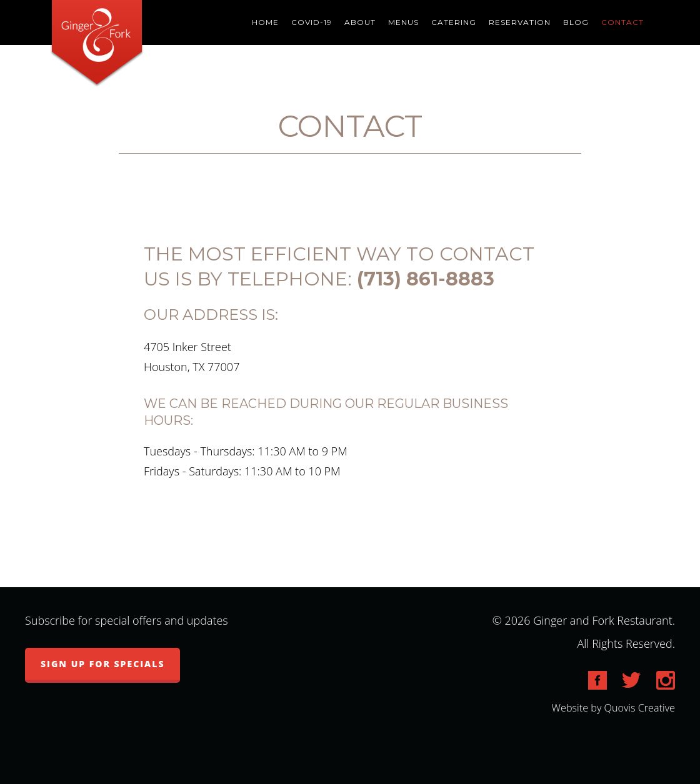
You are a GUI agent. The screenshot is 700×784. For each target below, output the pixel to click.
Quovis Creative (640, 708)
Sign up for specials (102, 664)
